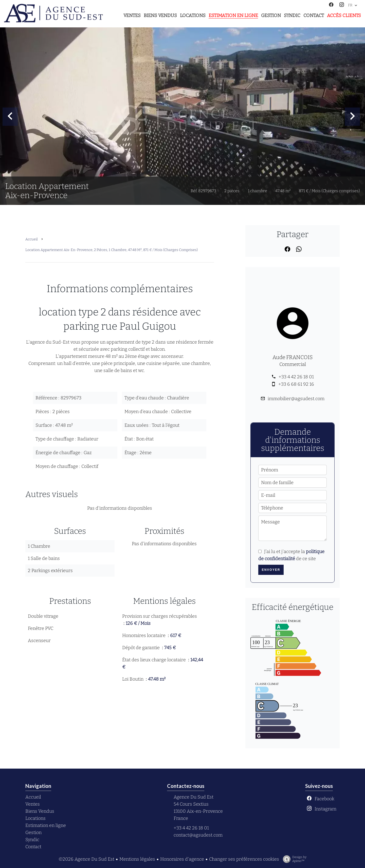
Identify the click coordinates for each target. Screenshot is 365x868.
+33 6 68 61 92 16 (296, 384)
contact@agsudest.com (198, 835)
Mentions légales (137, 859)
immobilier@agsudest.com (296, 399)
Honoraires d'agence (182, 859)
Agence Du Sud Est (194, 797)
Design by (293, 859)
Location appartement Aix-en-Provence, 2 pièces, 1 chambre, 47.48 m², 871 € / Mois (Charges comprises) (112, 250)
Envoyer (271, 570)
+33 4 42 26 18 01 (296, 377)
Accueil (32, 239)
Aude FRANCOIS (293, 357)
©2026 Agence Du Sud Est (86, 859)
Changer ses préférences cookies (244, 859)
